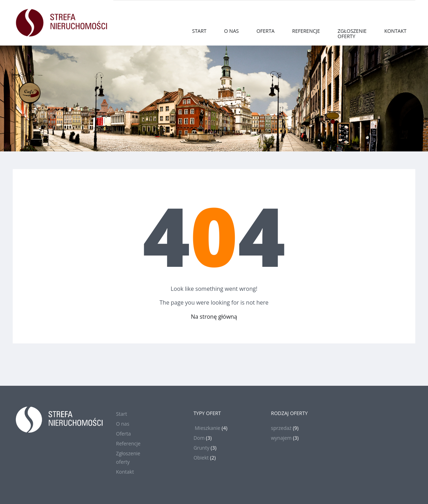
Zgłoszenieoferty (352, 34)
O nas (232, 31)
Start (199, 31)
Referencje (306, 31)
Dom (199, 438)
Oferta (265, 31)
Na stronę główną (214, 317)
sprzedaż (281, 428)
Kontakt (395, 31)
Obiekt (201, 458)
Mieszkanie (207, 428)
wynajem (281, 438)
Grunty (201, 448)
